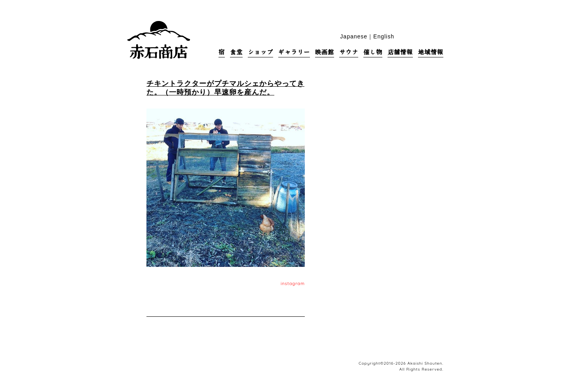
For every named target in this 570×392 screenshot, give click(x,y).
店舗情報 (400, 52)
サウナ (349, 52)
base (439, 36)
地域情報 (431, 52)
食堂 (236, 52)
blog (427, 36)
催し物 (373, 52)
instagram (293, 284)
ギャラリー (294, 52)
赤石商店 (158, 40)
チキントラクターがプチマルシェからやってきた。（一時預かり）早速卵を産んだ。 (225, 88)
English (384, 36)
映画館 (325, 52)
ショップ (260, 52)
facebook (415, 36)
